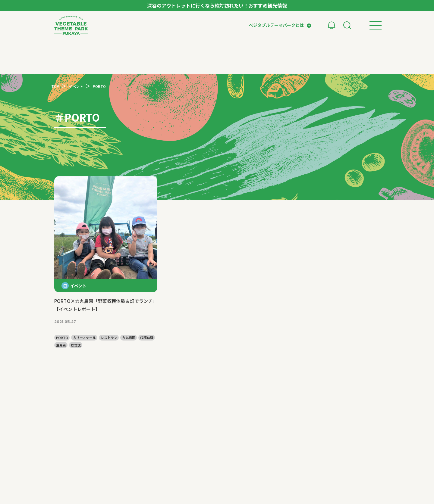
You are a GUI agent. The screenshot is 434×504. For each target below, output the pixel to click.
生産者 (61, 345)
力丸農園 (129, 338)
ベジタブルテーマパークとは (276, 25)
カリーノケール (84, 338)
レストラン (109, 338)
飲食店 (76, 345)
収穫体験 (147, 338)
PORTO (62, 338)
